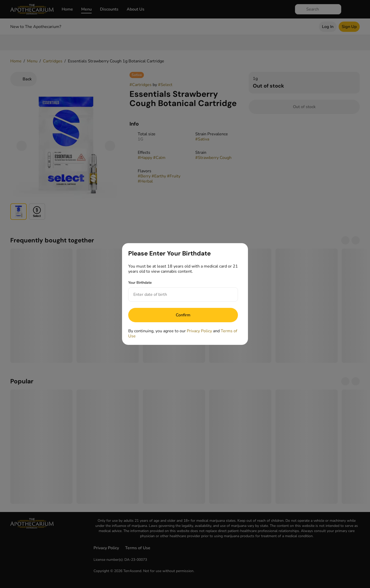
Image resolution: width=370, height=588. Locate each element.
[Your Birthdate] (178, 295)
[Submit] (183, 315)
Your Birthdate (140, 283)
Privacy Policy (199, 331)
